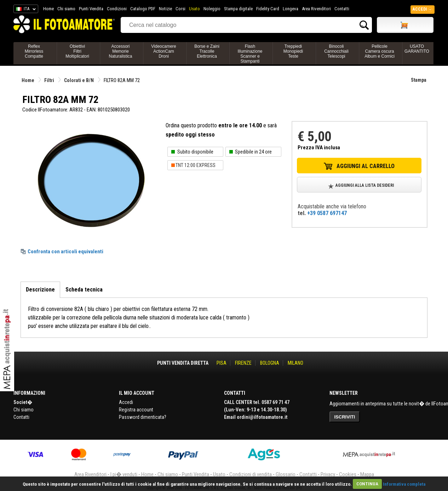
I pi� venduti (124, 474)
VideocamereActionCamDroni (164, 51)
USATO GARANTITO (417, 49)
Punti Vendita (91, 9)
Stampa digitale (238, 9)
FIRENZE (243, 363)
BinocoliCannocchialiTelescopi (336, 51)
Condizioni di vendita (251, 474)
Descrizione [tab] (40, 290)
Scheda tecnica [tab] (84, 290)
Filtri (49, 80)
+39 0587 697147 (327, 213)
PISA (222, 363)
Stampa (419, 80)
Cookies (348, 474)
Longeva (291, 9)
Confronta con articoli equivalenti (65, 252)
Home (48, 9)
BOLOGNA (270, 363)
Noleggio (212, 9)
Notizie (165, 9)
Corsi (180, 9)
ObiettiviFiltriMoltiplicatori (77, 51)
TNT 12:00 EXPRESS (196, 165)
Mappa (367, 474)
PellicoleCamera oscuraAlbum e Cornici (380, 51)
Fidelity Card (268, 9)
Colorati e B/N (79, 80)
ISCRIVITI (345, 417)
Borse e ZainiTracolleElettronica (207, 51)
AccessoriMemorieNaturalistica (120, 51)
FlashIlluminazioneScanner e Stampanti (250, 54)
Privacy (328, 474)
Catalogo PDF (143, 9)
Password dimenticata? (143, 417)
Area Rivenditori (316, 9)
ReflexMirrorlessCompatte (34, 51)
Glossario (286, 474)
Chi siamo (66, 9)
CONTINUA (367, 484)
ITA (25, 10)
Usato (194, 9)
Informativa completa (404, 484)
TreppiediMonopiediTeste (293, 51)
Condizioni (117, 9)
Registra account (136, 410)
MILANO (295, 363)
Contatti (342, 9)
